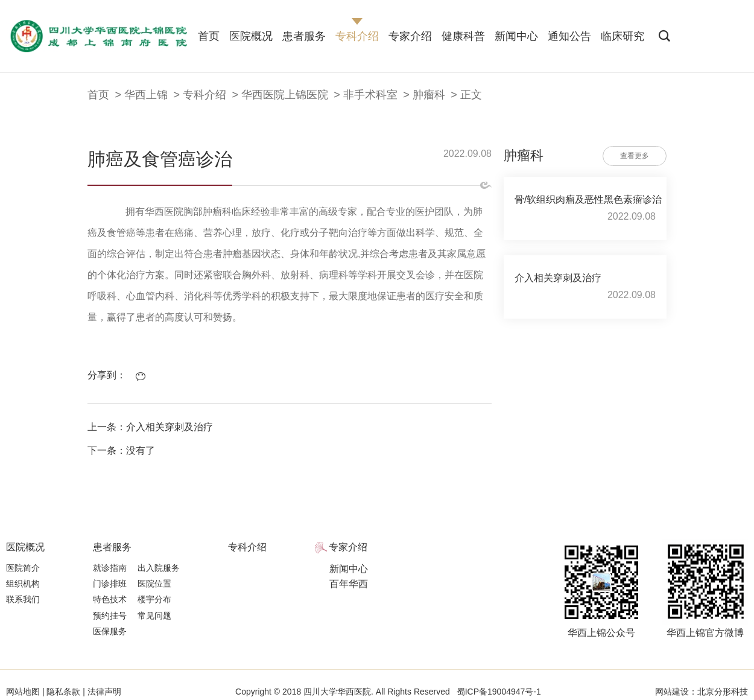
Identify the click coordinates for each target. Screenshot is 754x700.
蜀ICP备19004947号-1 (499, 692)
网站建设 (672, 692)
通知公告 (569, 36)
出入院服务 (159, 568)
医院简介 (23, 568)
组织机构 (23, 584)
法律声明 (103, 692)
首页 (209, 36)
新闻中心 (516, 36)
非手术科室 (370, 95)
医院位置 (154, 584)
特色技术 (110, 599)
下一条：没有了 (121, 450)
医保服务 (110, 631)
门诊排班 (110, 584)
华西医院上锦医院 (285, 95)
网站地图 (24, 692)
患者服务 (304, 36)
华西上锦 (146, 95)
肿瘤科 (429, 95)
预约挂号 (110, 616)
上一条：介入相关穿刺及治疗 (150, 427)
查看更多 (635, 156)
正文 (471, 95)
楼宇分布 (154, 599)
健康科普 (463, 36)
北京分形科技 (723, 692)
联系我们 (23, 599)
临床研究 (623, 36)
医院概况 (251, 36)
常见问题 (154, 616)
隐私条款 (64, 692)
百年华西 (349, 584)
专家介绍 (410, 36)
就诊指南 (110, 568)
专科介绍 (357, 36)
